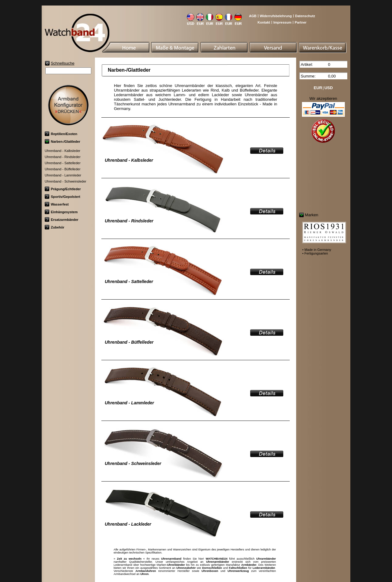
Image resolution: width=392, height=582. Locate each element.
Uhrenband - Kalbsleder (62, 151)
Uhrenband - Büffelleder (63, 169)
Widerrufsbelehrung (276, 16)
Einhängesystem (61, 212)
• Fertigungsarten (315, 253)
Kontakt (264, 22)
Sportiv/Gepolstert (62, 197)
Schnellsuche (63, 63)
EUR (318, 88)
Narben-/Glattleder (62, 142)
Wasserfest (57, 204)
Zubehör (55, 227)
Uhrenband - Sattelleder (63, 163)
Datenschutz (305, 16)
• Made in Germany (317, 250)
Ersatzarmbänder (62, 220)
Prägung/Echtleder (63, 189)
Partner (301, 22)
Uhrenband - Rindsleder (63, 157)
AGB (253, 16)
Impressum (283, 22)
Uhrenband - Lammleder (63, 175)
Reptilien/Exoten (61, 134)
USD (328, 88)
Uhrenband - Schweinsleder (66, 181)
